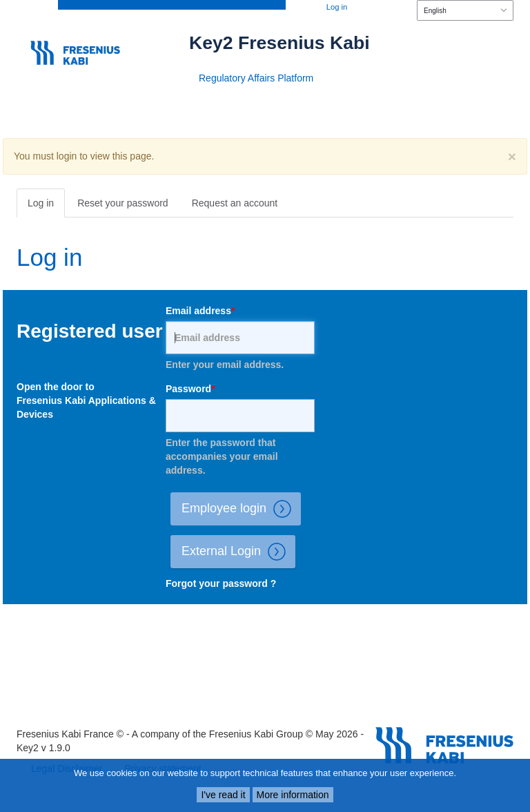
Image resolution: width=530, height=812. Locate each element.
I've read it (223, 795)
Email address (198, 311)
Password (188, 389)
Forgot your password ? (221, 583)
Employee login (241, 509)
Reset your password (123, 203)
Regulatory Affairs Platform (256, 78)
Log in (337, 7)
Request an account (235, 203)
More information (293, 795)
